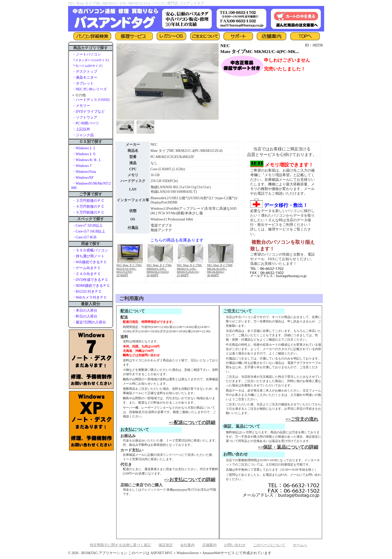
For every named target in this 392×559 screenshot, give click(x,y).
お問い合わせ (235, 545)
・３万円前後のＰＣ (88, 201)
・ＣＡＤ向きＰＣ (87, 274)
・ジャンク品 (83, 135)
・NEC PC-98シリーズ (89, 89)
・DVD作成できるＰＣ (90, 280)
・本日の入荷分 (85, 310)
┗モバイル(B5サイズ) (87, 66)
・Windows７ (82, 166)
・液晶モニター (85, 77)
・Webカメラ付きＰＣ (90, 297)
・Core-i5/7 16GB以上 (89, 231)
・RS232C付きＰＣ (87, 292)
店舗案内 (209, 545)
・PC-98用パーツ (86, 123)
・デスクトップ (85, 72)
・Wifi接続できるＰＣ (90, 262)
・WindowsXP (83, 178)
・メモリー (81, 106)
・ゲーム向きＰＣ (87, 268)
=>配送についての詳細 (192, 423)
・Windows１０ (84, 154)
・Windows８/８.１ (87, 160)
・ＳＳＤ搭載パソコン (90, 250)
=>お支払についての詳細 (190, 480)
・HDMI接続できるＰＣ (91, 286)
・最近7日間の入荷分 (89, 322)
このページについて (269, 545)
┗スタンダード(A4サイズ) (91, 60)
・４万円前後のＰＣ (88, 207)
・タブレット (83, 83)
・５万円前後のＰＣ (88, 212)
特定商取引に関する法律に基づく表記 (120, 545)
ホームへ (300, 545)
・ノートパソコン (87, 54)
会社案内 (187, 545)
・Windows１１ (84, 148)
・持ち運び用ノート (88, 256)
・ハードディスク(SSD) (91, 100)
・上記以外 (81, 129)
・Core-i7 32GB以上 (87, 225)
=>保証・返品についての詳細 (288, 447)
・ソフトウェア (85, 117)
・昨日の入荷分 (85, 316)
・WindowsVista (84, 172)
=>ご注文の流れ (302, 419)
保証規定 (166, 545)
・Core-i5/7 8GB (84, 237)
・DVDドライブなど (88, 112)
